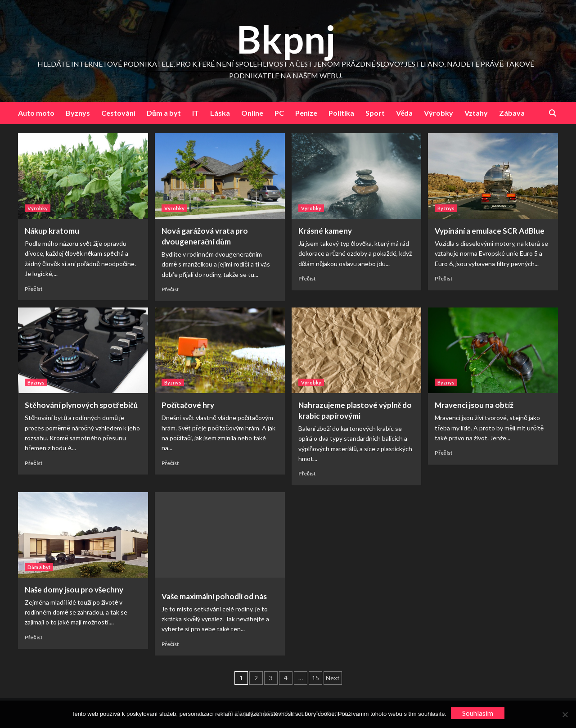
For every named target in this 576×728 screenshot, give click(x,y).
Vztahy (476, 113)
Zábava (512, 113)
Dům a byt (164, 113)
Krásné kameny (325, 231)
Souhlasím (478, 713)
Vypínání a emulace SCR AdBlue (490, 231)
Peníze (306, 113)
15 (315, 678)
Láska (220, 113)
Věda (404, 113)
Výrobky (439, 113)
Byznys (78, 113)
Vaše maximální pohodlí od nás (214, 596)
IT (196, 113)
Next (333, 678)
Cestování (118, 113)
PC (279, 113)
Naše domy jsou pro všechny (74, 590)
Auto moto (36, 113)
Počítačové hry (188, 405)
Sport (375, 113)
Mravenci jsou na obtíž (474, 405)
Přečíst (34, 289)
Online (252, 113)
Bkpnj (286, 39)
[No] (565, 714)
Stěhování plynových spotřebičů (81, 405)
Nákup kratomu (52, 231)
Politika (341, 113)
